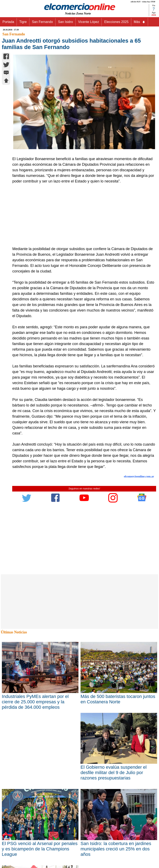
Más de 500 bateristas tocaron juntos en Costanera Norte (118, 699)
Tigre (23, 22)
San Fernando (42, 22)
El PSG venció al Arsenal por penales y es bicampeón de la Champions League (40, 849)
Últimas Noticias (14, 632)
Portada (8, 22)
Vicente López (89, 22)
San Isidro (65, 22)
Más (140, 22)
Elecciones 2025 (116, 22)
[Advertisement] (82, 215)
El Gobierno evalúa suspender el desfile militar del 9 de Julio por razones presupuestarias (114, 773)
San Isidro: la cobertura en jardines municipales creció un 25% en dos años (116, 849)
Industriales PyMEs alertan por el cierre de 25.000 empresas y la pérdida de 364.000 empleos (35, 702)
